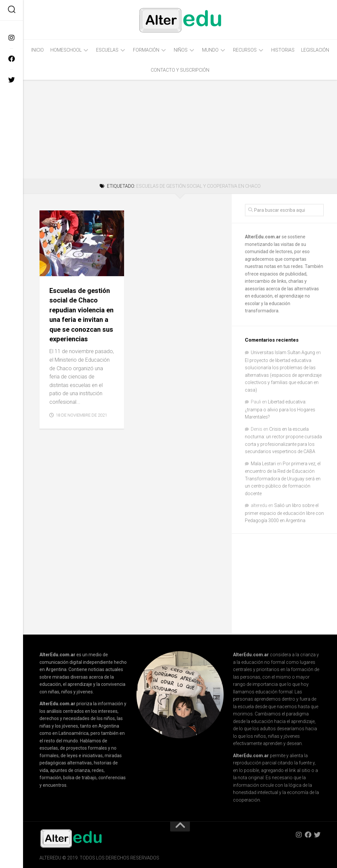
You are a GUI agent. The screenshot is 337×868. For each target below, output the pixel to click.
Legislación (315, 50)
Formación (146, 50)
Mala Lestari (263, 464)
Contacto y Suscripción (180, 70)
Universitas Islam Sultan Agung (283, 352)
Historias (283, 50)
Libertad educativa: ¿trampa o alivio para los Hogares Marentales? (280, 409)
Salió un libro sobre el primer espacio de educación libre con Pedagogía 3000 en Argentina (284, 513)
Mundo (210, 50)
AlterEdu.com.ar (263, 237)
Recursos (245, 50)
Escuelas (107, 50)
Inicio (38, 50)
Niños (181, 50)
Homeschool (66, 50)
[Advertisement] (180, 129)
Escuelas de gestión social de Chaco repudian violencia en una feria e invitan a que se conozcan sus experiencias (81, 320)
